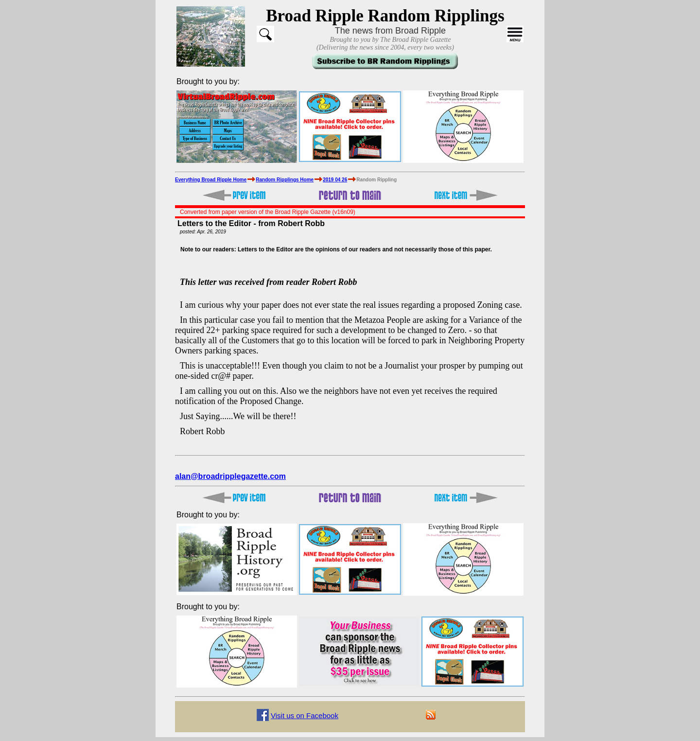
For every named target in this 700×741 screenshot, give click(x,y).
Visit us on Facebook (305, 715)
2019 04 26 (335, 180)
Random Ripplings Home (285, 180)
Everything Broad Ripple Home (211, 180)
